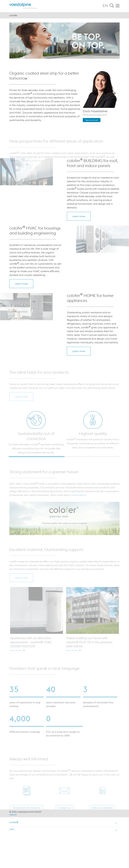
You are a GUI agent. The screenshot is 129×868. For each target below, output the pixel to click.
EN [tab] (105, 6)
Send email (92, 120)
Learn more (79, 216)
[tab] (112, 6)
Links (12, 829)
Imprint (13, 815)
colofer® (14, 822)
